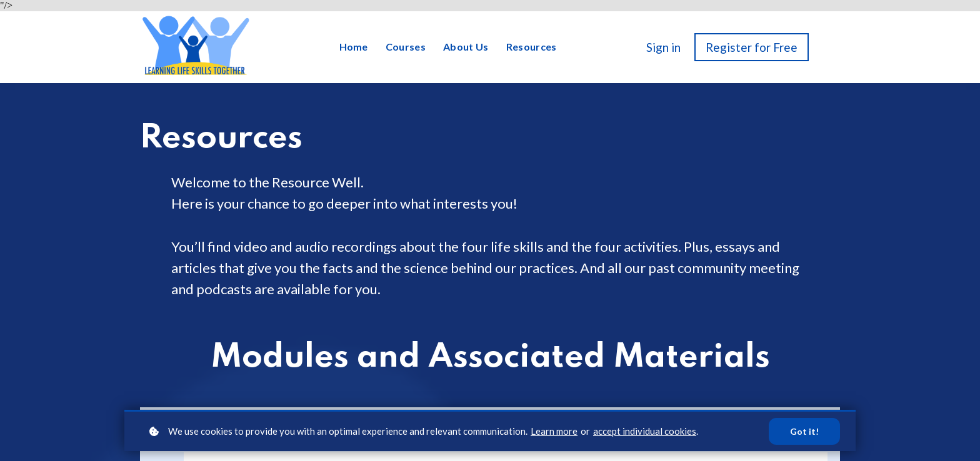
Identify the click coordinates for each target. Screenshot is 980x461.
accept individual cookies (645, 431)
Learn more (554, 431)
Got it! (804, 431)
